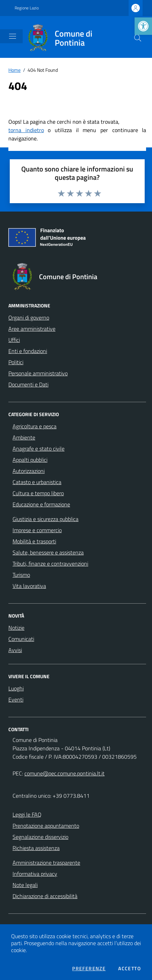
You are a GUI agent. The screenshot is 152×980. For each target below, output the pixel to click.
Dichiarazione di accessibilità (45, 896)
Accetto (130, 968)
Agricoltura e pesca (35, 426)
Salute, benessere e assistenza (48, 552)
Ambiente (24, 437)
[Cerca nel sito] (138, 38)
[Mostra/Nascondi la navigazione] (13, 36)
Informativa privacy (35, 874)
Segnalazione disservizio (40, 837)
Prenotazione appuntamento (46, 826)
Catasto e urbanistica (37, 482)
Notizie (16, 628)
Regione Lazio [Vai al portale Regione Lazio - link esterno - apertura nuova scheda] (27, 8)
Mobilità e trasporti (34, 541)
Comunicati (21, 639)
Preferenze (89, 968)
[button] (143, 26)
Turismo (21, 575)
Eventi (16, 699)
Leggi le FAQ (27, 814)
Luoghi (16, 688)
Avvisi (15, 650)
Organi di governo (29, 317)
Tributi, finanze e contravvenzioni (50, 564)
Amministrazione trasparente (46, 863)
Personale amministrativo (38, 373)
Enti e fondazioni (28, 351)
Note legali (25, 885)
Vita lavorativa (29, 586)
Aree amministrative (32, 329)
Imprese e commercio (37, 530)
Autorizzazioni (29, 471)
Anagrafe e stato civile (39, 449)
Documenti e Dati (28, 384)
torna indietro (26, 130)
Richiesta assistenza (36, 848)
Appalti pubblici (30, 460)
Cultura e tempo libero (38, 493)
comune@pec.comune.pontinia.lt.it (64, 773)
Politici (16, 362)
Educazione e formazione (41, 504)
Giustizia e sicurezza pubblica (45, 519)
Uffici (14, 340)
